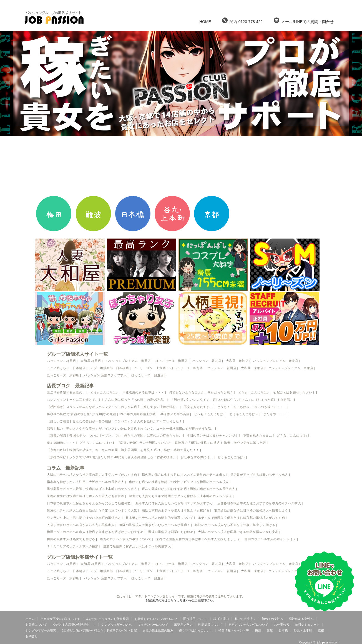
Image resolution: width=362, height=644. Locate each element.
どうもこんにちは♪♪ (244, 414)
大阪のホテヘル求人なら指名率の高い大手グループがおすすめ (92, 475)
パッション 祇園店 (222, 368)
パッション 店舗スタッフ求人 (105, 375)
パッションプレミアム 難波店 (276, 361)
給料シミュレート (307, 625)
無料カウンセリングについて (248, 625)
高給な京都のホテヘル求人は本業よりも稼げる (176, 510)
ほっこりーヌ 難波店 (147, 375)
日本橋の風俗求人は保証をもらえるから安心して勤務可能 (89, 503)
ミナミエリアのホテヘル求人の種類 (73, 546)
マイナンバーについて (153, 625)
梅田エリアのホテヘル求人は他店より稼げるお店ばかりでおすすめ (95, 532)
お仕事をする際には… (197, 457)
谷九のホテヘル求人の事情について (126, 539)
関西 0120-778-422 (242, 21)
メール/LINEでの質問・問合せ (304, 21)
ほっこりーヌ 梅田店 (172, 361)
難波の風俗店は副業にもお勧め (171, 532)
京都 (321, 630)
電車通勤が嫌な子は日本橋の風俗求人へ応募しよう (251, 510)
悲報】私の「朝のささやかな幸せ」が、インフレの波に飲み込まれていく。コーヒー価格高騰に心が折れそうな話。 (131, 429)
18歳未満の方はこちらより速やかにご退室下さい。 (181, 600)
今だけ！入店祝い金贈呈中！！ (74, 625)
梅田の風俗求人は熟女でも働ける (71, 539)
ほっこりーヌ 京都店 (63, 375)
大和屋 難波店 (237, 361)
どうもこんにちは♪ (104, 392)
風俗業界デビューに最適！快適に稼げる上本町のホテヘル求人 (92, 489)
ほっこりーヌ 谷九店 (187, 368)
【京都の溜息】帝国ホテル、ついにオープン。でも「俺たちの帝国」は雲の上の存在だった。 (115, 435)
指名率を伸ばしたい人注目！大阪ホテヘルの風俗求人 (86, 482)
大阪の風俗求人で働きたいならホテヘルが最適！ (155, 525)
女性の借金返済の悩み (158, 630)
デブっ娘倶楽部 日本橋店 (110, 368)
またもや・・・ (275, 414)
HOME (205, 22)
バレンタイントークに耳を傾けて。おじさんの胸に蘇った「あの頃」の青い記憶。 (106, 400)
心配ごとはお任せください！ (294, 392)
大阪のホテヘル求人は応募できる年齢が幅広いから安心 (238, 532)
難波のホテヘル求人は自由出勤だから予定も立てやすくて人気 (92, 510)
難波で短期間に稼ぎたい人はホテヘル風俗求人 (137, 546)
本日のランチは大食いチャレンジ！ (213, 435)
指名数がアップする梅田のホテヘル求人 (259, 475)
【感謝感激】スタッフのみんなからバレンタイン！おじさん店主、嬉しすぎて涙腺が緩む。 (113, 407)
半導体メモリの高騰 (175, 414)
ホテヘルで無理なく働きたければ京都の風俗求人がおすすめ (241, 518)
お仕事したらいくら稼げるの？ (156, 619)
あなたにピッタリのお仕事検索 (107, 619)
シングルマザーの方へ (117, 625)
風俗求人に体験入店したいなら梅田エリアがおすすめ (174, 503)
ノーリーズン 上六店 (150, 368)
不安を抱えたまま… (198, 407)
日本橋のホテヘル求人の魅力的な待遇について (160, 518)
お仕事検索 (282, 625)
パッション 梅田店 (61, 361)
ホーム (30, 619)
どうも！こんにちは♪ (254, 392)
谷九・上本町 (303, 630)
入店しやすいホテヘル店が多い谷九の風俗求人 (81, 525)
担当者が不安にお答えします (60, 619)
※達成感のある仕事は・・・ (143, 392)
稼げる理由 (221, 619)
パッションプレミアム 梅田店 (128, 361)
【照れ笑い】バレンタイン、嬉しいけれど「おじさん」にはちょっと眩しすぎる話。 (232, 400)
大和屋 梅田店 (91, 361)
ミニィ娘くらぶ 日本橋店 (66, 368)
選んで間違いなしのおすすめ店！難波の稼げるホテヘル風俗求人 (188, 489)
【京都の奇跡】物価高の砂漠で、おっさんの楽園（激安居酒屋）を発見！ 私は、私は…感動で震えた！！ (123, 450)
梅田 (258, 630)
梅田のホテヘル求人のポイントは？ (270, 539)
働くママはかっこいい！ (196, 630)
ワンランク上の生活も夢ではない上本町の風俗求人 (84, 518)
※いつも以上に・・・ (270, 407)
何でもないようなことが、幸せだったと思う (201, 392)
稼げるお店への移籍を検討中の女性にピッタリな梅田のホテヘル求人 (179, 482)
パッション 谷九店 (207, 361)
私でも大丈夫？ (245, 619)
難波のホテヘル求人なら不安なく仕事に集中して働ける (235, 525)
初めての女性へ (272, 619)
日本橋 (283, 630)
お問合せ (32, 636)
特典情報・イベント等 (234, 630)
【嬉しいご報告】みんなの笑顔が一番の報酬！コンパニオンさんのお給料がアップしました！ (115, 421)
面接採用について (195, 619)
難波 (270, 630)
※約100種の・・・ (61, 443)
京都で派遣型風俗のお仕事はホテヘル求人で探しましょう (198, 539)
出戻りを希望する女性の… (66, 392)
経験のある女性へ (301, 619)
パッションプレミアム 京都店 (291, 368)
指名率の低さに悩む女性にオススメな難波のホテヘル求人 (184, 475)
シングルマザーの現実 (41, 630)
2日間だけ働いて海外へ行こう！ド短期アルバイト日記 (99, 630)
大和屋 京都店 (252, 368)
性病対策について (210, 625)
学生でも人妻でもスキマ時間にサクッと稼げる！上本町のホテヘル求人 (180, 496)
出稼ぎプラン (183, 625)
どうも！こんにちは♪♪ (234, 407)
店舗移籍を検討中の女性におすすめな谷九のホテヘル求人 (259, 503)
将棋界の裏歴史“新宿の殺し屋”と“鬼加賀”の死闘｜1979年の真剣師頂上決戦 (101, 414)
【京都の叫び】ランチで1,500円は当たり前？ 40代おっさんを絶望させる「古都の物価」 (111, 457)
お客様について (36, 625)
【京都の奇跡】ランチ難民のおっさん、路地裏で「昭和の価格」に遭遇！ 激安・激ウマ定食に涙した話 (191, 443)
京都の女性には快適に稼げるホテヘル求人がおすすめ (86, 496)
